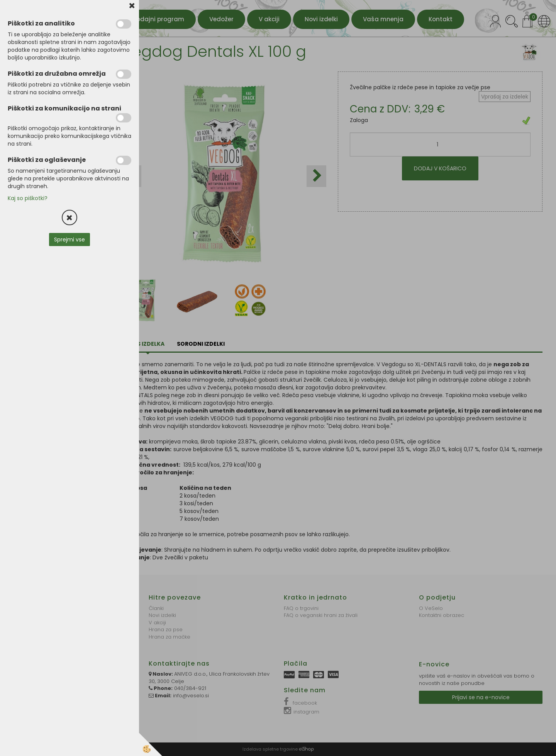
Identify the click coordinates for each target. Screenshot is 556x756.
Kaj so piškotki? (28, 198)
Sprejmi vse (69, 240)
